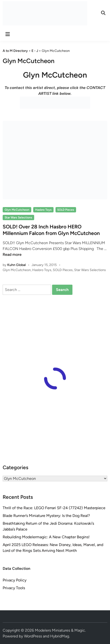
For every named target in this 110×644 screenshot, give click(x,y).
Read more (12, 254)
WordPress (33, 636)
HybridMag (60, 636)
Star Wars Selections (18, 217)
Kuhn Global (16, 265)
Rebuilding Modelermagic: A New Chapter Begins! (46, 537)
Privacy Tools (14, 588)
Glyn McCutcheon (17, 210)
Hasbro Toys (43, 210)
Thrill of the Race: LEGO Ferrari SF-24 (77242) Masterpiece (54, 508)
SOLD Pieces (66, 210)
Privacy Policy (15, 580)
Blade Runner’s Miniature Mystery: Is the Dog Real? (46, 516)
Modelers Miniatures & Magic (60, 630)
